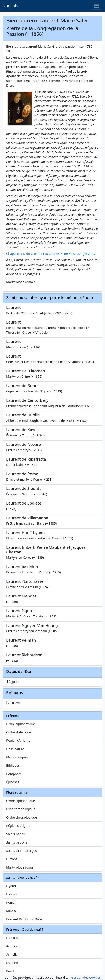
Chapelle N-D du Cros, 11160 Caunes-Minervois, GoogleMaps (51, 254)
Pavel (10, 971)
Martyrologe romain (21, 867)
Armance (13, 946)
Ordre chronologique (22, 817)
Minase (12, 911)
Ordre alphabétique (21, 724)
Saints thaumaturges (21, 851)
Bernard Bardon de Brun (24, 919)
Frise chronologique (21, 809)
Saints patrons (17, 842)
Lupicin (12, 894)
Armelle (12, 954)
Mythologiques (17, 757)
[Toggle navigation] (97, 6)
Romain (12, 903)
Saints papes (15, 834)
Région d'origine (18, 740)
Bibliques (13, 765)
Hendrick (13, 938)
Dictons (12, 859)
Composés (14, 774)
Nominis (10, 6)
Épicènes (13, 782)
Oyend (11, 886)
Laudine (12, 963)
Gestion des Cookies (86, 978)
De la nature (15, 749)
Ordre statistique (19, 732)
